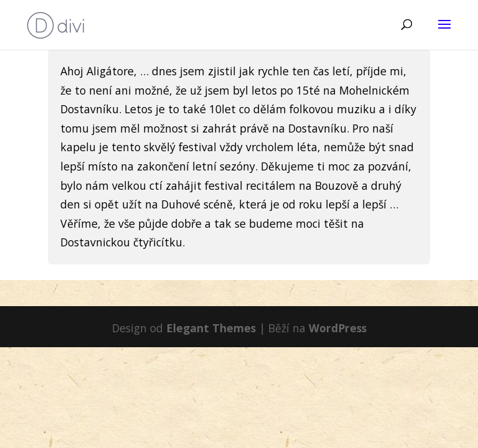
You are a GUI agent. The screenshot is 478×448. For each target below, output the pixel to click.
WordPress (338, 328)
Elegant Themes (211, 328)
